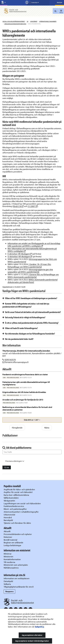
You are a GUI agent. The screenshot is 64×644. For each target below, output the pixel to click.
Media (60, 2)
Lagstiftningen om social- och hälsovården (22, 503)
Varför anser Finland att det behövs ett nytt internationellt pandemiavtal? (32, 312)
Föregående (17, 428)
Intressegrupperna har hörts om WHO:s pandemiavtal (32, 260)
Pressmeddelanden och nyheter (18, 534)
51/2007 (33, 206)
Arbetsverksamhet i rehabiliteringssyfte (21, 512)
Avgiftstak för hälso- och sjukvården (19, 489)
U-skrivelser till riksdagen (20, 256)
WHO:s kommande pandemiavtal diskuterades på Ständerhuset (33, 281)
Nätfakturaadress (11, 568)
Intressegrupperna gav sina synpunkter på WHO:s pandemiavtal (30, 271)
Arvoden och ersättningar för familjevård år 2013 (23, 400)
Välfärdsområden (11, 498)
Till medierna (9, 562)
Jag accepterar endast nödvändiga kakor (32, 641)
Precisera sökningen (15, 461)
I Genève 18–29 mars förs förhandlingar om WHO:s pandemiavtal (29, 265)
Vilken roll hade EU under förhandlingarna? (20, 328)
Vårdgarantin (9, 501)
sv (27, 21)
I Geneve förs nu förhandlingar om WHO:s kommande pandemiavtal (33, 276)
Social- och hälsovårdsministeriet (14, 21)
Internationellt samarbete (48, 21)
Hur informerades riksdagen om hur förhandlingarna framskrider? (29, 334)
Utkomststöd (9, 515)
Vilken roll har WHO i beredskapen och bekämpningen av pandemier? (30, 298)
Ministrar (8, 554)
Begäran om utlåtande (13, 542)
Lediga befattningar (12, 545)
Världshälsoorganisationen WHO (15, 24)
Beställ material (10, 540)
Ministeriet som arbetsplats (16, 565)
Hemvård (8, 517)
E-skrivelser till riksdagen (20, 254)
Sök (7, 467)
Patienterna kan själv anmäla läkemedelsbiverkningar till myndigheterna (26, 383)
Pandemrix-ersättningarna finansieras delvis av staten (25, 374)
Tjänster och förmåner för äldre (17, 523)
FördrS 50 (18, 206)
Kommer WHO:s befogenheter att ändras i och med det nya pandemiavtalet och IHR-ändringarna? (26, 305)
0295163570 (10, 360)
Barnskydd (8, 520)
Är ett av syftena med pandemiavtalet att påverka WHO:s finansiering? (30, 323)
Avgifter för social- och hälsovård (18, 492)
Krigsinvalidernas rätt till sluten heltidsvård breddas (24, 392)
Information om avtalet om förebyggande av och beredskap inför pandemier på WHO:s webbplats (34, 245)
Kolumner (8, 537)
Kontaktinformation (12, 559)
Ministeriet (34, 21)
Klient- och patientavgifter (15, 509)
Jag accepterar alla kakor (32, 635)
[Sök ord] (32, 452)
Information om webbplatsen (17, 578)
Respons (10, 591)
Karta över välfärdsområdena (16, 495)
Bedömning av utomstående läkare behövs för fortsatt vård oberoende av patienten (27, 408)
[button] (32, 420)
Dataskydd (8, 581)
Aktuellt (7, 531)
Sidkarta (7, 584)
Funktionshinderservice (14, 506)
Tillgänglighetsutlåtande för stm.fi (19, 587)
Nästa (47, 428)
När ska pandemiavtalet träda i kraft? (18, 339)
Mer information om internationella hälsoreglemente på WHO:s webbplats (32, 250)
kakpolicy (39, 627)
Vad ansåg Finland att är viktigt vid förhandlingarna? (24, 317)
